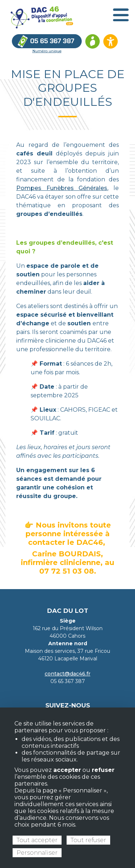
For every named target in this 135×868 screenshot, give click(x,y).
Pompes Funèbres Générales (62, 188)
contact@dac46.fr (67, 674)
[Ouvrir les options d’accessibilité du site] (111, 41)
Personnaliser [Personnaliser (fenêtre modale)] (37, 853)
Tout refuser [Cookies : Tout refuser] (88, 840)
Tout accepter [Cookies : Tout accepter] (37, 840)
